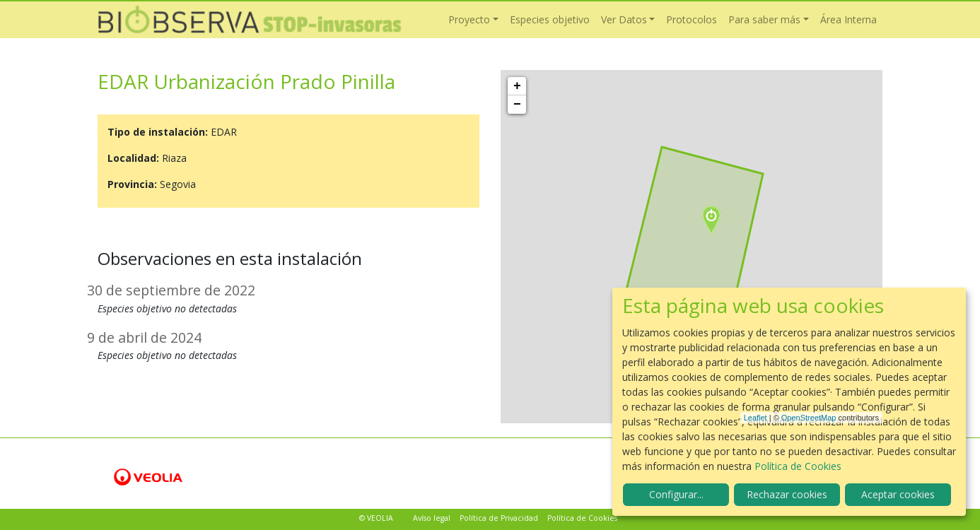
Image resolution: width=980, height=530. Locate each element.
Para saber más (764, 19)
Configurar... (676, 494)
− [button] (517, 105)
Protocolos (692, 19)
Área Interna (848, 19)
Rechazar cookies (787, 494)
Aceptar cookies (898, 494)
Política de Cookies (582, 518)
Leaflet (756, 418)
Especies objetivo (550, 19)
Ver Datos (624, 19)
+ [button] (517, 86)
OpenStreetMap (809, 418)
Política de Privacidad (499, 518)
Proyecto (469, 19)
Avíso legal (432, 518)
